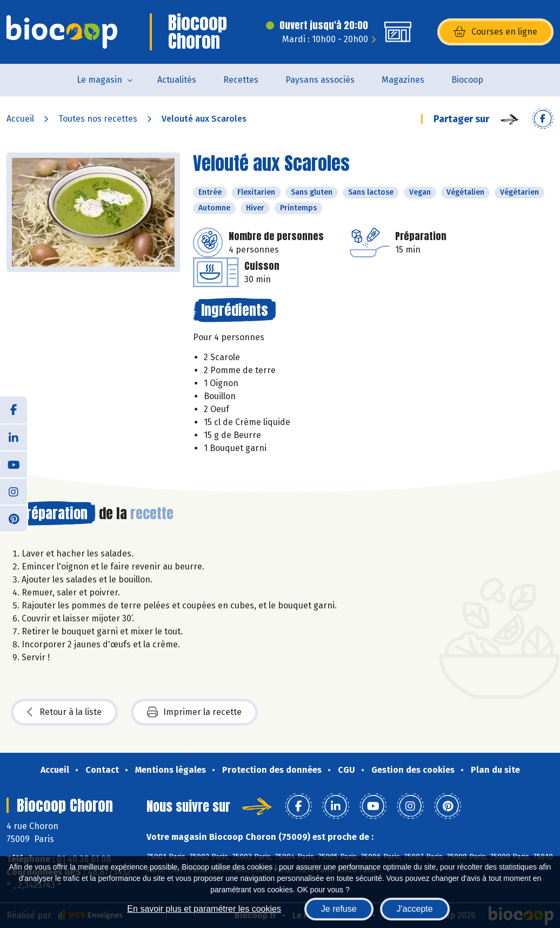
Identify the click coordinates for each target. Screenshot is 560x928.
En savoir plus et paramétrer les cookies (204, 909)
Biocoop (467, 80)
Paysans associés (320, 80)
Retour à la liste (64, 712)
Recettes (241, 80)
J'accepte (415, 909)
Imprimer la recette (194, 712)
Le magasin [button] (99, 80)
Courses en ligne (495, 32)
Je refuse (339, 909)
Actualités (177, 80)
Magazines (403, 80)
